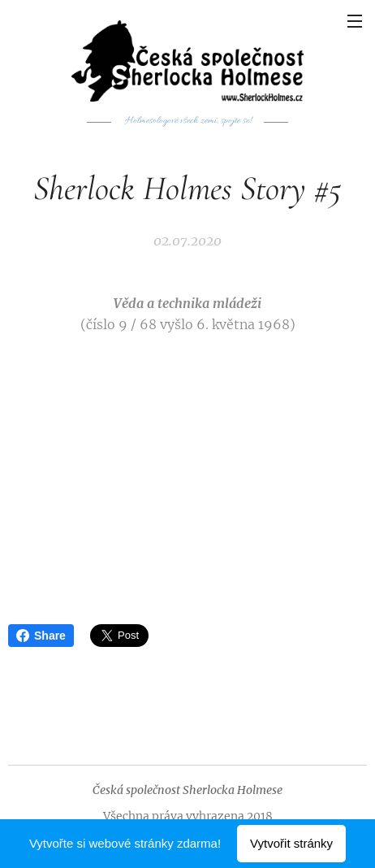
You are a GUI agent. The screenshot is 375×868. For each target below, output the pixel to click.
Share (41, 636)
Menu (355, 21)
